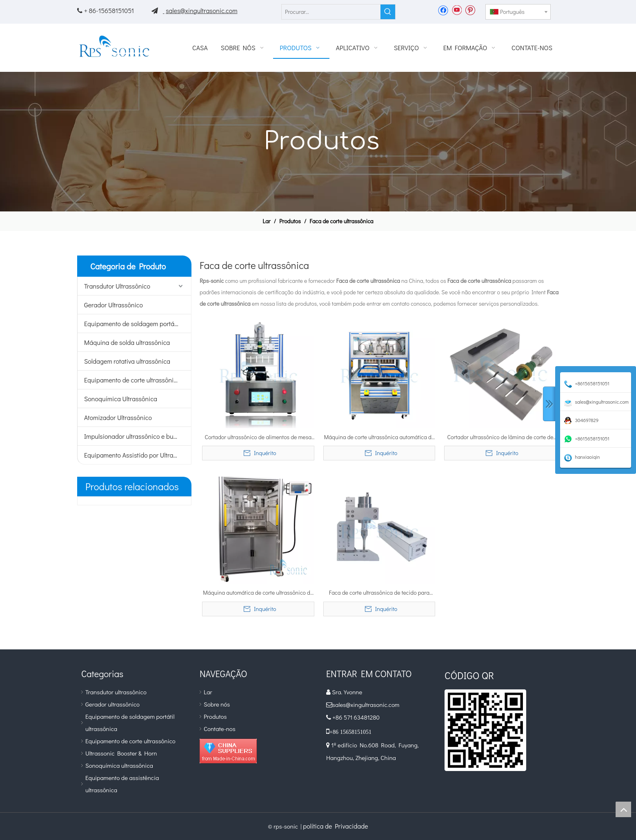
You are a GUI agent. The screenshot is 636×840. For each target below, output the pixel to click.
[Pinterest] (470, 10)
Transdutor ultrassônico (116, 692)
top (623, 809)
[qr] (485, 730)
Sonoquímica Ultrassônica (121, 399)
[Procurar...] (331, 12)
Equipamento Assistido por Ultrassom (136, 455)
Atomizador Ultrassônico (118, 417)
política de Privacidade (335, 826)
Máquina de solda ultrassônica (127, 342)
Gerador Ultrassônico (113, 305)
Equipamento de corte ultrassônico (132, 380)
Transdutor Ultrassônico (117, 286)
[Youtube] (457, 10)
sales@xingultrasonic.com (201, 10)
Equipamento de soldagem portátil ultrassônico (138, 323)
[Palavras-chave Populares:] (388, 12)
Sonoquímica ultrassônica (119, 765)
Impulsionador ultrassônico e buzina (135, 436)
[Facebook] (443, 10)
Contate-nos (220, 729)
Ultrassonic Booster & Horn (121, 753)
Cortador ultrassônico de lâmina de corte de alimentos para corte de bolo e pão (500, 438)
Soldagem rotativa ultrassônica (127, 361)
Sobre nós (217, 704)
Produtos (215, 716)
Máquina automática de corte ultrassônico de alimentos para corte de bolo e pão (258, 593)
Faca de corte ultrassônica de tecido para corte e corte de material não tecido (379, 593)
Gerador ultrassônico (112, 704)
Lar (208, 692)
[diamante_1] (228, 751)
